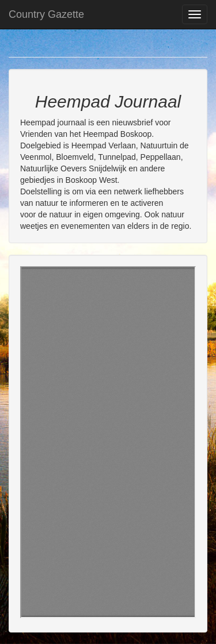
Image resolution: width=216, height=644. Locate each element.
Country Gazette (46, 14)
